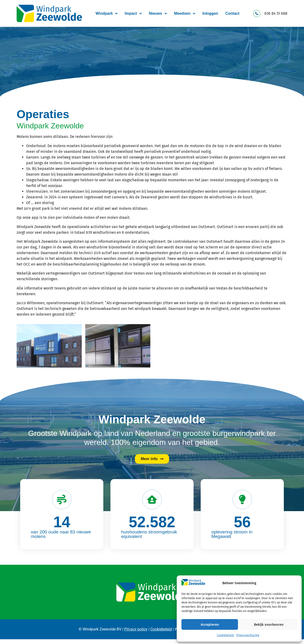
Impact (133, 14)
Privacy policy (136, 629)
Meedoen (185, 14)
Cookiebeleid (225, 635)
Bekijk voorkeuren (269, 625)
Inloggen (210, 13)
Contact (233, 13)
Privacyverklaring (248, 635)
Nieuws (158, 14)
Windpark (107, 14)
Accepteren (210, 625)
